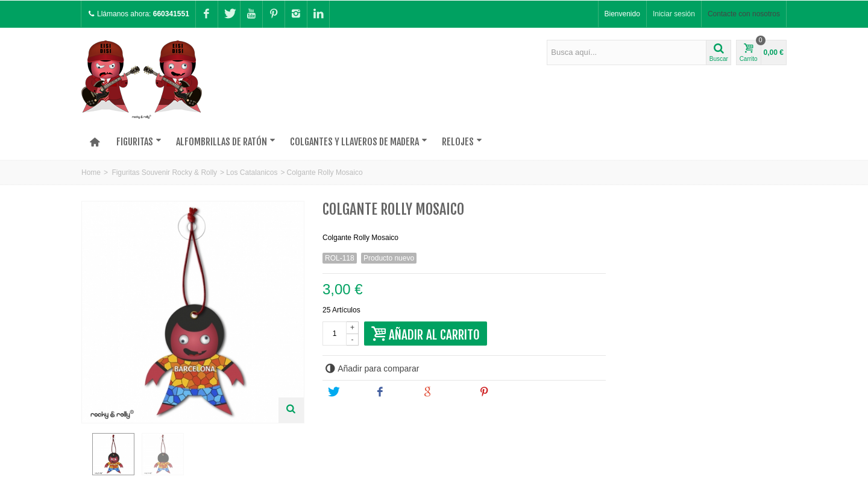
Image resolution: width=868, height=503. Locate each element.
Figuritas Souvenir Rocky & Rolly (164, 172)
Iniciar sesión (674, 14)
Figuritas (139, 142)
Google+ (445, 392)
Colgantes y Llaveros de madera (359, 142)
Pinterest (503, 392)
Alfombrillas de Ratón (226, 142)
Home (91, 172)
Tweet (346, 392)
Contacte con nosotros (744, 14)
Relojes (462, 142)
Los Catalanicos (252, 172)
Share (393, 392)
